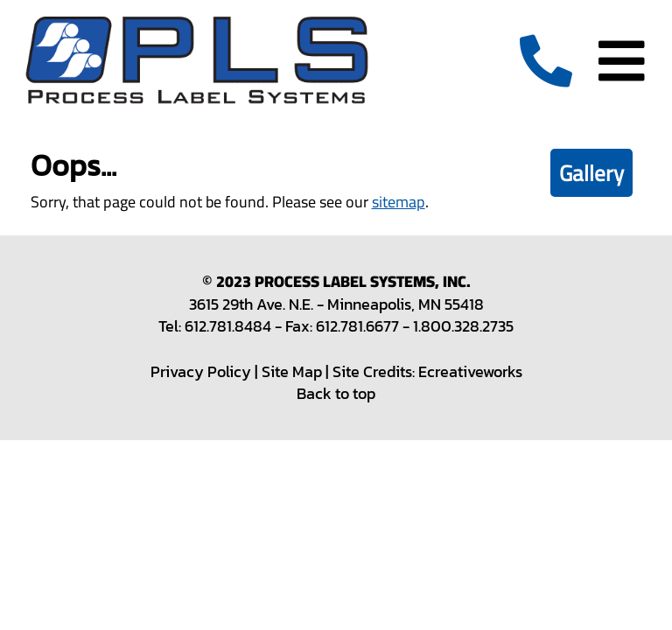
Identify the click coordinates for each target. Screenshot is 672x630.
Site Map (292, 371)
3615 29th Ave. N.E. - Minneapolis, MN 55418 (336, 304)
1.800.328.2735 (463, 326)
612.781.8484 (228, 326)
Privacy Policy (201, 371)
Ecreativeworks (470, 371)
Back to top (336, 393)
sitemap (399, 202)
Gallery (591, 173)
